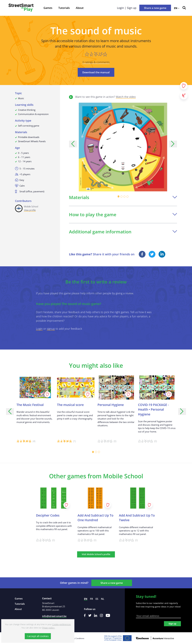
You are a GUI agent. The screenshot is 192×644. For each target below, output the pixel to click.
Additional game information (123, 232)
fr (91, 599)
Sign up (172, 624)
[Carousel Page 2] (121, 197)
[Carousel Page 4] (127, 197)
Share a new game (155, 8)
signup (51, 329)
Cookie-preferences (61, 624)
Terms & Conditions (76, 638)
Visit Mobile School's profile (96, 554)
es (97, 599)
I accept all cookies (38, 636)
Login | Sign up (127, 8)
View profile (30, 210)
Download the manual (96, 72)
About (80, 8)
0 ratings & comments (96, 62)
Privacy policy (49, 628)
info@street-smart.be (54, 616)
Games (48, 8)
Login (39, 329)
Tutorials (64, 8)
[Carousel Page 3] (124, 197)
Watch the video (126, 97)
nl (103, 599)
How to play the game (123, 214)
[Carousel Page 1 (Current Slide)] (118, 197)
